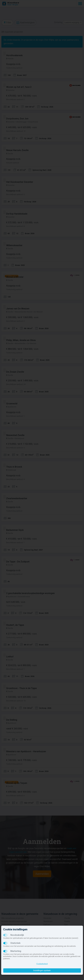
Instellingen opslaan (42, 970)
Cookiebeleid (42, 964)
